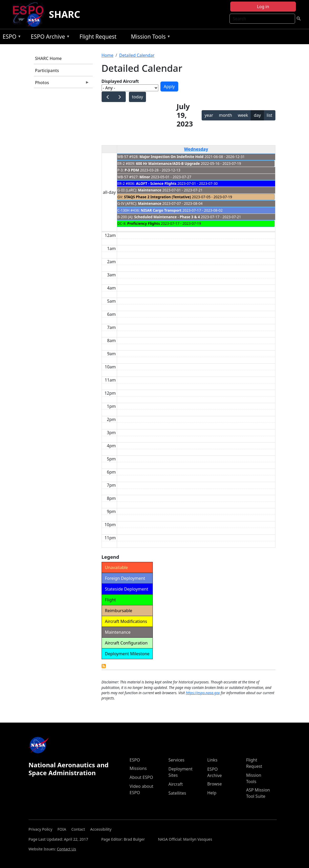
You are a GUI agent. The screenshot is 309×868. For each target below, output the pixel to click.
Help (212, 793)
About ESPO (141, 777)
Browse (214, 784)
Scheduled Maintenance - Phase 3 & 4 (167, 217)
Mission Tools (150, 37)
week (243, 115)
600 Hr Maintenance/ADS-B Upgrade (168, 163)
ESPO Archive (49, 37)
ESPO (11, 37)
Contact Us (66, 849)
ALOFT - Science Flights (156, 183)
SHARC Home (48, 58)
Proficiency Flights (144, 223)
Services (176, 760)
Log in (263, 7)
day (257, 115)
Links (212, 760)
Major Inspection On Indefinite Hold (171, 157)
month (226, 115)
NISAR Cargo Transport (161, 210)
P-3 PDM (132, 170)
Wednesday (196, 149)
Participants (47, 70)
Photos (62, 84)
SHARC (64, 14)
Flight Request (98, 37)
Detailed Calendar (137, 55)
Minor (145, 177)
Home (108, 55)
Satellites (177, 793)
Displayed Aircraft (120, 81)
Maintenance (150, 190)
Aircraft (176, 784)
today (137, 97)
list (269, 115)
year (209, 115)
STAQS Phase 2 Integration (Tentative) (157, 197)
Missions (138, 768)
